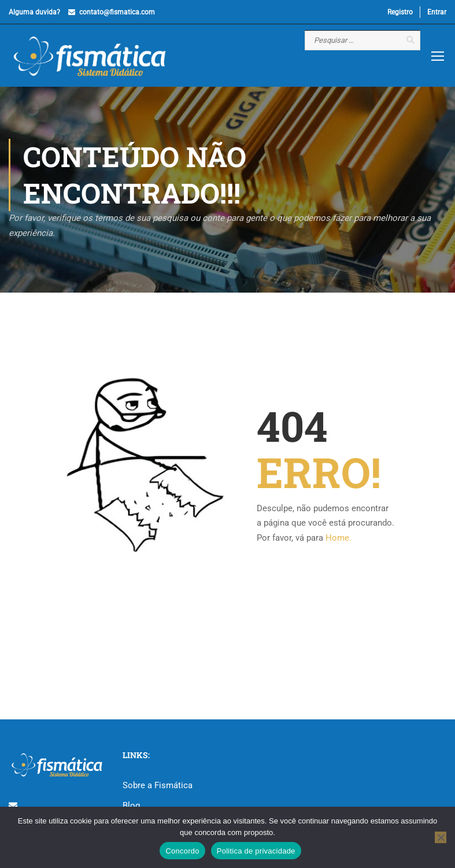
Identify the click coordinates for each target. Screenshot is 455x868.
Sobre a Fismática (158, 785)
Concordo (182, 851)
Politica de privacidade (256, 851)
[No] (441, 837)
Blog (131, 806)
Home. (339, 538)
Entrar (437, 12)
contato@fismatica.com (117, 12)
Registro (400, 12)
